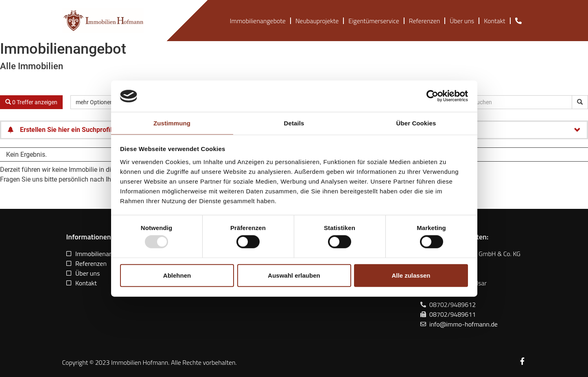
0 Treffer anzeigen (31, 102)
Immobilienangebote (258, 21)
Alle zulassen (411, 275)
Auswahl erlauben (294, 275)
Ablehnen (177, 275)
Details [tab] (294, 123)
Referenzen (424, 21)
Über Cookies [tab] (416, 123)
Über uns (462, 21)
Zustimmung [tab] (172, 123)
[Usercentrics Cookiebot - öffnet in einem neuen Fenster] (432, 96)
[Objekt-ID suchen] (580, 102)
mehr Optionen (98, 102)
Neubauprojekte (317, 21)
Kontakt (494, 21)
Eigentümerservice (374, 21)
